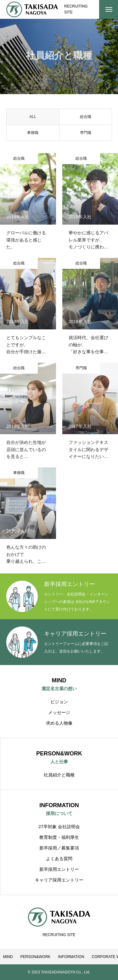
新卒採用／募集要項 (59, 848)
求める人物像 (59, 723)
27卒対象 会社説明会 (59, 827)
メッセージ (59, 712)
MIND (8, 957)
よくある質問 (59, 859)
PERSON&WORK (36, 957)
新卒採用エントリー (59, 869)
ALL (33, 118)
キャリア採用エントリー (59, 880)
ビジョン (59, 702)
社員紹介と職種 (59, 775)
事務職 (33, 134)
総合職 (86, 118)
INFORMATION (71, 957)
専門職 (86, 134)
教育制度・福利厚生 (59, 837)
